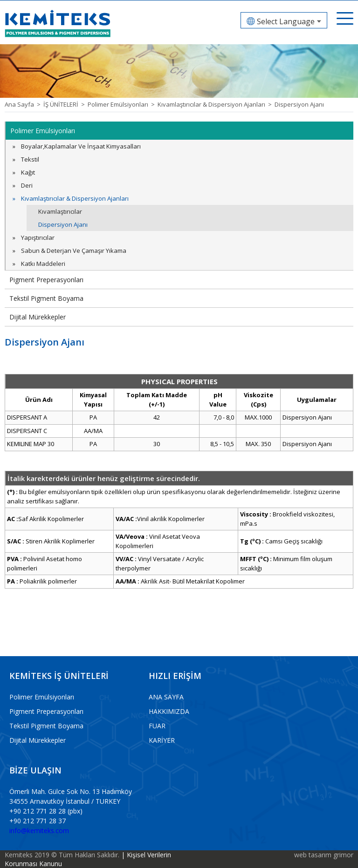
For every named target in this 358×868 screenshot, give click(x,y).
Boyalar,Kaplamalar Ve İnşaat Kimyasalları (81, 146)
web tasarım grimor (324, 855)
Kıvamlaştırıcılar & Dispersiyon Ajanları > (216, 104)
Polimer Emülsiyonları (43, 131)
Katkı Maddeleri (43, 264)
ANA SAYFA (166, 697)
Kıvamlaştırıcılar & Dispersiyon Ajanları (75, 198)
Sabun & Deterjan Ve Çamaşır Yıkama (74, 251)
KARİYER (162, 740)
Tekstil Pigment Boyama (46, 298)
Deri (27, 185)
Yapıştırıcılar (38, 237)
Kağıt (28, 172)
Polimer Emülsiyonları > (123, 104)
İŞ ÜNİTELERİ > (65, 104)
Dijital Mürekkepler (38, 317)
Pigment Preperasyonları (46, 280)
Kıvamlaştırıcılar (60, 211)
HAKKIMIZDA (169, 711)
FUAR (157, 726)
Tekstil (30, 159)
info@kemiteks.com (39, 831)
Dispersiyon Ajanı (299, 104)
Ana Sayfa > (24, 104)
